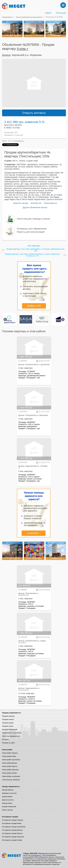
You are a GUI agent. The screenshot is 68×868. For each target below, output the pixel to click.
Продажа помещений (10, 729)
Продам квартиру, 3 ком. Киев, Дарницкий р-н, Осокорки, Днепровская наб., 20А (36, 250)
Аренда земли (7, 803)
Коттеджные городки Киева (12, 823)
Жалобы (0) (36, 203)
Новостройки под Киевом (11, 760)
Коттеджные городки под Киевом (14, 827)
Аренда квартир (8, 790)
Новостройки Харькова (10, 770)
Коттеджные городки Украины (13, 820)
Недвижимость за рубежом (12, 733)
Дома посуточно (8, 800)
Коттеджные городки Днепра (12, 830)
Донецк (6, 55)
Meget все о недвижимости (12, 855)
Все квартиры (34, 246)
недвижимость (19, 141)
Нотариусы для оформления (32, 229)
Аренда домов (7, 796)
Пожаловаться (50, 203)
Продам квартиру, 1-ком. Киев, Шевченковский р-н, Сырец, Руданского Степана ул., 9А (32, 255)
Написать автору (21, 203)
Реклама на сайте (8, 743)
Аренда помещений (9, 807)
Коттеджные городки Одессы (12, 833)
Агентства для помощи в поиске (33, 219)
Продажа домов (8, 723)
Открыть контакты (34, 113)
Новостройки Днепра (10, 763)
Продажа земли (8, 726)
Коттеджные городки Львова (12, 840)
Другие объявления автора (35, 207)
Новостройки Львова (9, 773)
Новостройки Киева (9, 756)
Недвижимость (7, 17)
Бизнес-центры (7, 810)
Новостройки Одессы (10, 766)
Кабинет (48, 13)
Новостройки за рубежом (11, 776)
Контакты (5, 739)
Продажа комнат (8, 719)
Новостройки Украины (10, 753)
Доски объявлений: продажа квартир (29, 17)
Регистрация (61, 13)
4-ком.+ (23, 49)
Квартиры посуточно (9, 793)
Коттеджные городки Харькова (13, 837)
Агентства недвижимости (11, 736)
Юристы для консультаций (31, 232)
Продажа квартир (8, 716)
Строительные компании (11, 780)
